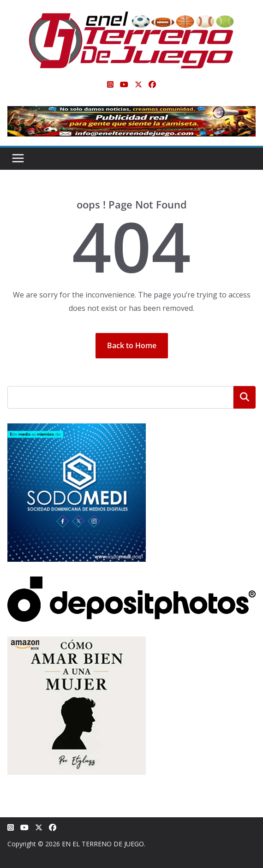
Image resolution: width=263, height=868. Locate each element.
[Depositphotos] (131, 582)
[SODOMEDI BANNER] (77, 429)
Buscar (245, 397)
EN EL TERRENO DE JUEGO (103, 844)
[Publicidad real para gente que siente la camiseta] (131, 113)
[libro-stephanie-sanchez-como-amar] (77, 642)
